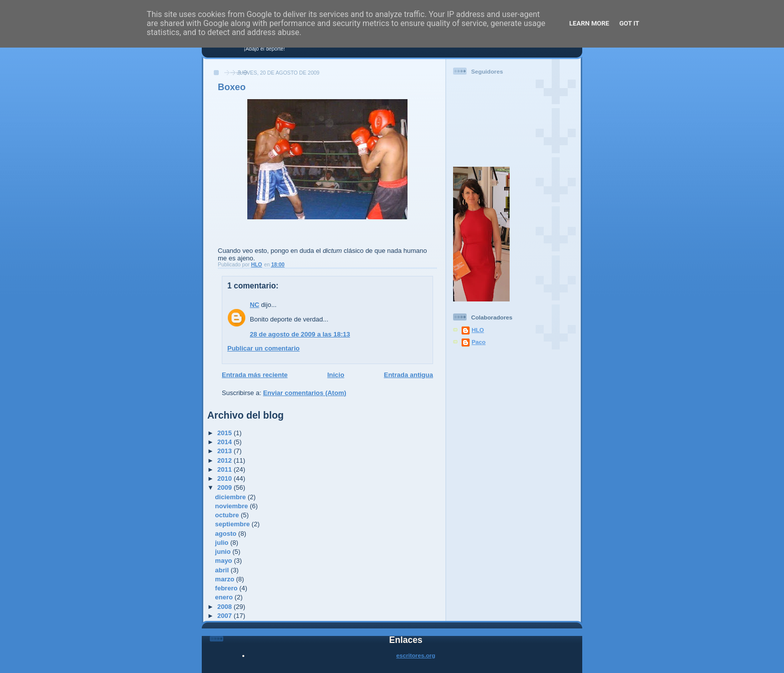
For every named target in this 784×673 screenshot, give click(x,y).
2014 (226, 442)
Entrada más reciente (255, 375)
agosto (227, 534)
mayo (225, 561)
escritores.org (416, 655)
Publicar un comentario (263, 348)
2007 (226, 616)
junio (224, 552)
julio (223, 543)
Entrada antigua (409, 375)
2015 (226, 433)
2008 (226, 607)
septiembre (234, 524)
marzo (226, 579)
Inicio (336, 375)
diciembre (232, 497)
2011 (226, 469)
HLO (478, 330)
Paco (479, 342)
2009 (226, 487)
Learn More (589, 23)
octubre (228, 515)
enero (225, 597)
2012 (226, 460)
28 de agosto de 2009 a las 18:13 (300, 334)
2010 (226, 478)
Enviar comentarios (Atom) (304, 393)
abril (223, 570)
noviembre (233, 506)
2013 (226, 451)
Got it (629, 23)
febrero (227, 588)
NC (255, 305)
